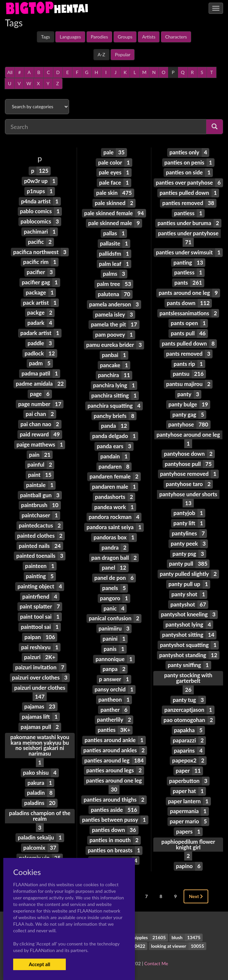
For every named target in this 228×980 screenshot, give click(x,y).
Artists (149, 37)
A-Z (101, 54)
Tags (46, 37)
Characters (176, 37)
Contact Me (156, 963)
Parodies (100, 37)
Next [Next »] (196, 896)
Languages (70, 37)
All (10, 72)
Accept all (39, 964)
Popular (123, 54)
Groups (125, 37)
